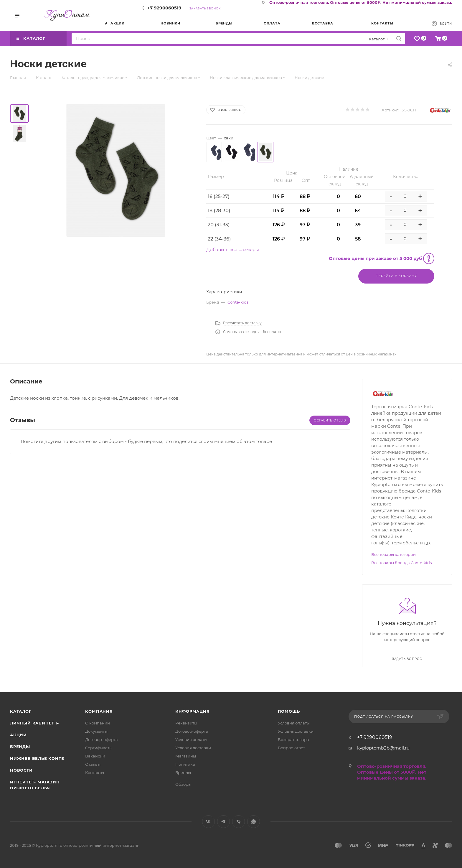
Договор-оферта (102, 739)
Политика (185, 764)
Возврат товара (293, 739)
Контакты (95, 773)
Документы (96, 731)
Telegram (223, 822)
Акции (18, 735)
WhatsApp (254, 822)
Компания (99, 711)
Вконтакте (208, 822)
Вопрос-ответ (291, 748)
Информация (193, 711)
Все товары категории (393, 554)
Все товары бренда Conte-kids (401, 563)
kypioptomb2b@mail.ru (383, 748)
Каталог (21, 711)
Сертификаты (99, 748)
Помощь (289, 711)
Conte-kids (238, 302)
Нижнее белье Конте (37, 758)
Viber (239, 822)
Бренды (20, 747)
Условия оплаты (191, 739)
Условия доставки (193, 748)
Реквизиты (186, 723)
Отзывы (93, 764)
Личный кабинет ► (35, 723)
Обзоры (183, 784)
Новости (21, 770)
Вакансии (95, 756)
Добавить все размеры (233, 249)
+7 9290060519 (164, 8)
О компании (98, 723)
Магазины (186, 756)
